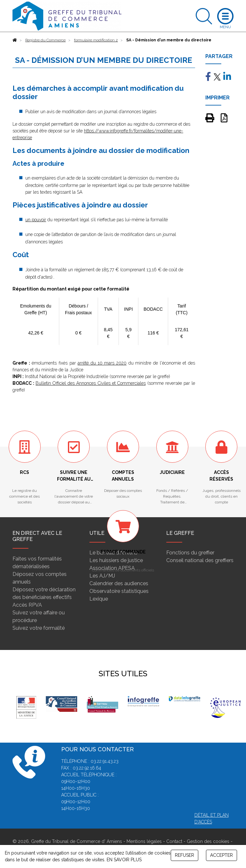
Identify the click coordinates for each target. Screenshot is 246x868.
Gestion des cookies (208, 841)
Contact (174, 841)
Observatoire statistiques (119, 591)
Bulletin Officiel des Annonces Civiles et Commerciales (91, 383)
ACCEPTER (221, 855)
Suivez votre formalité (39, 628)
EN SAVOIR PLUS (124, 860)
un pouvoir (36, 220)
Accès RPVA (27, 605)
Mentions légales (144, 841)
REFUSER (184, 855)
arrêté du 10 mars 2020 (102, 363)
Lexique (99, 599)
